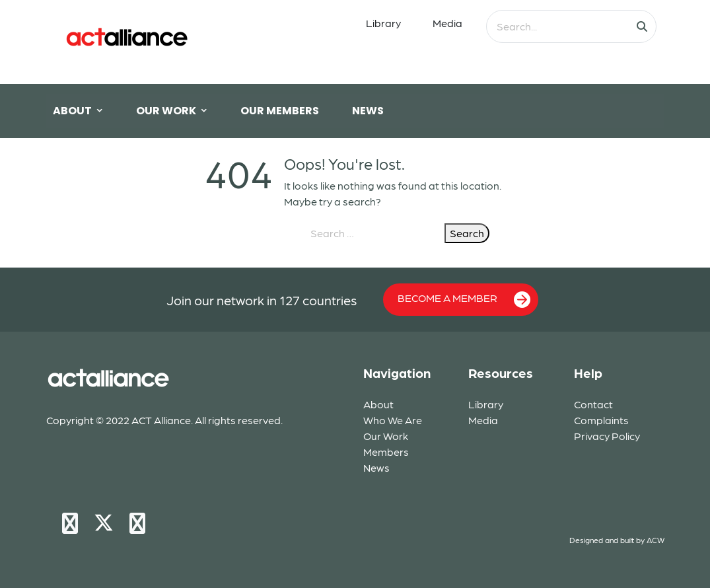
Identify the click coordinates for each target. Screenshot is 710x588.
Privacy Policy (607, 436)
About (378, 404)
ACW (656, 540)
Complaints (601, 420)
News (376, 467)
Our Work (386, 436)
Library (383, 23)
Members (386, 452)
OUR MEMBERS (280, 111)
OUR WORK (166, 111)
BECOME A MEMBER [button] (464, 300)
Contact (593, 404)
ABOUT (72, 111)
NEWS (368, 111)
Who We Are (393, 420)
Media (447, 23)
